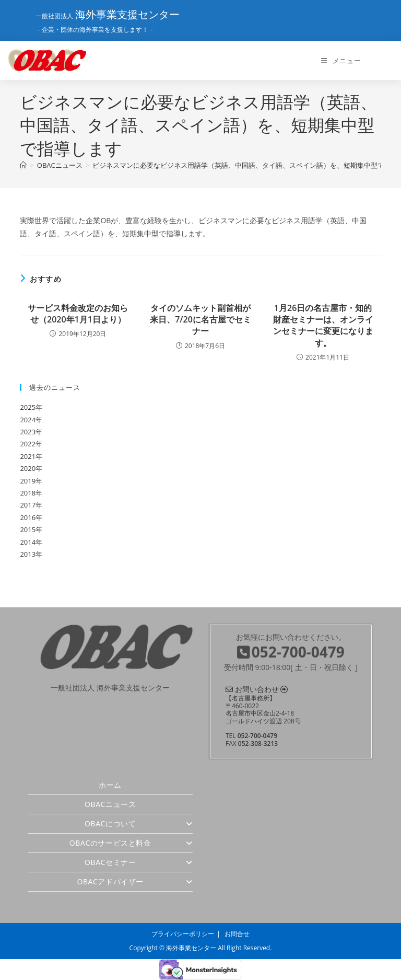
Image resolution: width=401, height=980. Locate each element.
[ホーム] (23, 165)
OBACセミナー (139, 862)
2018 (28, 493)
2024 (28, 420)
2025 (28, 407)
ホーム (110, 785)
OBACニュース (110, 804)
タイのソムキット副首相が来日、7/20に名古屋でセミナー (200, 320)
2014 (28, 542)
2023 (28, 432)
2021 (28, 456)
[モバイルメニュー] (341, 61)
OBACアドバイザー (135, 881)
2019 (28, 481)
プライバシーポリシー (183, 934)
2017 (28, 505)
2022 (28, 444)
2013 (28, 554)
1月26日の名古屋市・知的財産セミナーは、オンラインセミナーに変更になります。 (323, 325)
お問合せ (237, 934)
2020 (28, 468)
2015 (28, 529)
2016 (28, 517)
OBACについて (139, 823)
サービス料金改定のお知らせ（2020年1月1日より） (78, 314)
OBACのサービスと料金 (131, 843)
